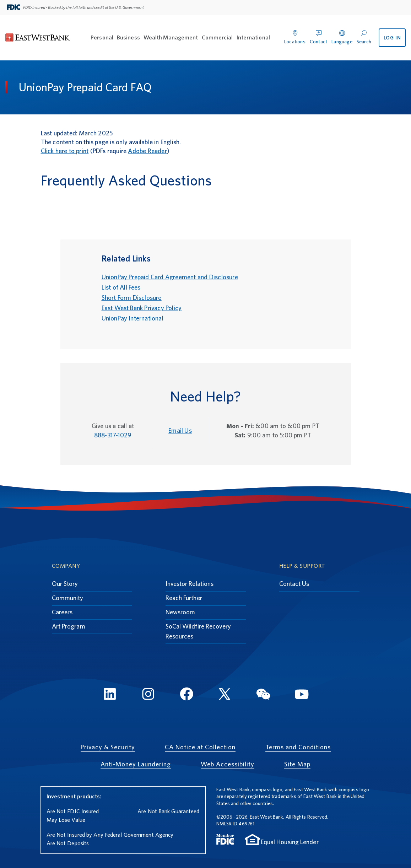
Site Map (297, 764)
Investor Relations (190, 584)
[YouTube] (302, 695)
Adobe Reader (147, 151)
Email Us (180, 430)
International (253, 37)
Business (128, 37)
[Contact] (318, 36)
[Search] (364, 36)
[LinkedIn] (110, 695)
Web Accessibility (228, 764)
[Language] (342, 36)
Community (68, 598)
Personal (102, 37)
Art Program (69, 626)
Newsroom (180, 612)
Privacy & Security (108, 747)
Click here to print (65, 151)
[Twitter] (225, 695)
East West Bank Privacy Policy (142, 308)
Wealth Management (171, 37)
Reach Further (184, 598)
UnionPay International (133, 318)
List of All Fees (121, 287)
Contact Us (294, 584)
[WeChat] (263, 695)
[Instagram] (148, 695)
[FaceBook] (186, 695)
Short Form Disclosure (132, 298)
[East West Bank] (38, 38)
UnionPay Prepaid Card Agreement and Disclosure (170, 277)
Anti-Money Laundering (136, 764)
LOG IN (392, 38)
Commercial (217, 37)
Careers (62, 612)
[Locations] (295, 36)
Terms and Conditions (298, 747)
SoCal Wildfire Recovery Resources (198, 631)
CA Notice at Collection (200, 747)
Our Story (65, 584)
